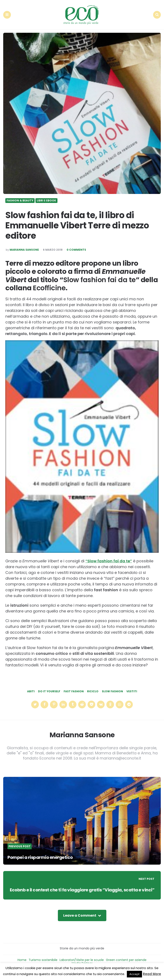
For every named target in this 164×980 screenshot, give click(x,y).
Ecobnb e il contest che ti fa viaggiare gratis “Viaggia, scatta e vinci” (83, 888)
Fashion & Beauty (20, 196)
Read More (152, 974)
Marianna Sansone (24, 245)
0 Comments (76, 245)
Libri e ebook (46, 196)
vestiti (132, 687)
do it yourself (49, 687)
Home (22, 961)
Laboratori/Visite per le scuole (82, 961)
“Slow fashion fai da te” (109, 556)
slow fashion (112, 687)
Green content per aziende (126, 961)
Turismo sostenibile (43, 961)
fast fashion (74, 687)
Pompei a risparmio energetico (42, 853)
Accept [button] (134, 974)
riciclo (93, 687)
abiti (31, 687)
